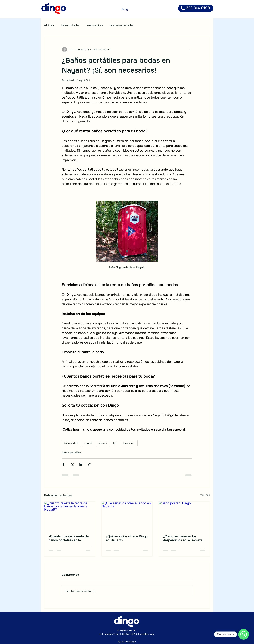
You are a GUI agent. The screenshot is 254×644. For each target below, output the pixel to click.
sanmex (103, 443)
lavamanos (129, 443)
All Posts (49, 25)
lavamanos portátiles (122, 25)
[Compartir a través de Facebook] (63, 464)
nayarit (88, 443)
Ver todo (205, 495)
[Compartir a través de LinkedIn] (81, 464)
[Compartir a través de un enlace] (89, 464)
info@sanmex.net (127, 630)
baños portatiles (70, 25)
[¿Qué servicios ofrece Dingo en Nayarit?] (127, 516)
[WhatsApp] (244, 634)
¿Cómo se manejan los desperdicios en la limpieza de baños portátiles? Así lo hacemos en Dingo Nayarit (183, 538)
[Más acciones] (190, 50)
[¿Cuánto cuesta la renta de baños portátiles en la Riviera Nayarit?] (70, 516)
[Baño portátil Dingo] (184, 516)
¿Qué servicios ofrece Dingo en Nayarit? (127, 538)
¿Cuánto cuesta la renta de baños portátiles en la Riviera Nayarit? (69, 538)
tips (115, 443)
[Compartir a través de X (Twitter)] (72, 464)
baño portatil (71, 443)
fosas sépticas (95, 25)
